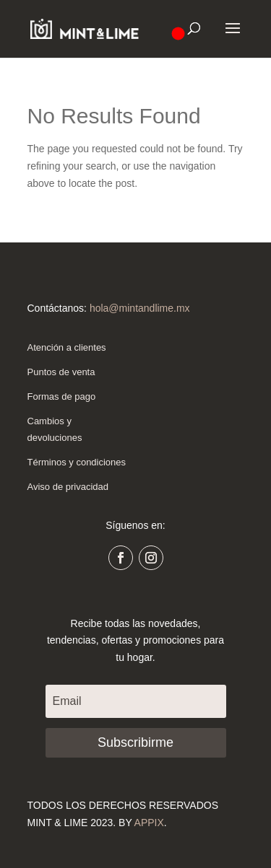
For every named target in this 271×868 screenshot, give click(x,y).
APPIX (149, 823)
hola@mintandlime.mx (140, 308)
